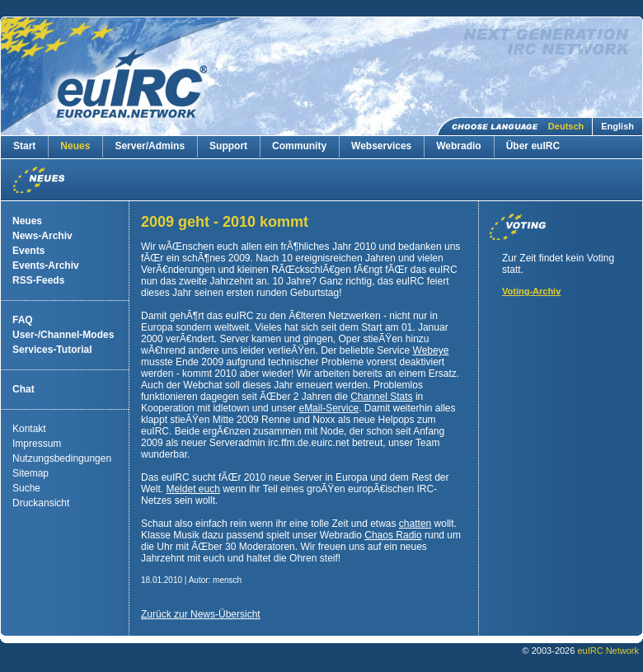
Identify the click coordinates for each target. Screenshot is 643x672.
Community (299, 146)
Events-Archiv (46, 266)
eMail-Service (329, 408)
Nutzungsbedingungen (62, 458)
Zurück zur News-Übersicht (201, 614)
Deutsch (566, 126)
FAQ (23, 320)
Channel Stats (381, 397)
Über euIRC (533, 146)
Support (228, 146)
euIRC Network (608, 651)
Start (24, 146)
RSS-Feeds (38, 280)
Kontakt (29, 429)
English (617, 126)
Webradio (458, 146)
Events (28, 251)
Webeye (431, 350)
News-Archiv (42, 236)
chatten (415, 524)
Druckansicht (41, 503)
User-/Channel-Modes (63, 335)
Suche (26, 488)
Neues (75, 146)
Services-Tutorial (52, 350)
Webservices (381, 146)
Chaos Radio (393, 535)
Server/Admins (150, 146)
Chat (23, 389)
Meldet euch (192, 489)
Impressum (37, 444)
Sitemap (31, 473)
